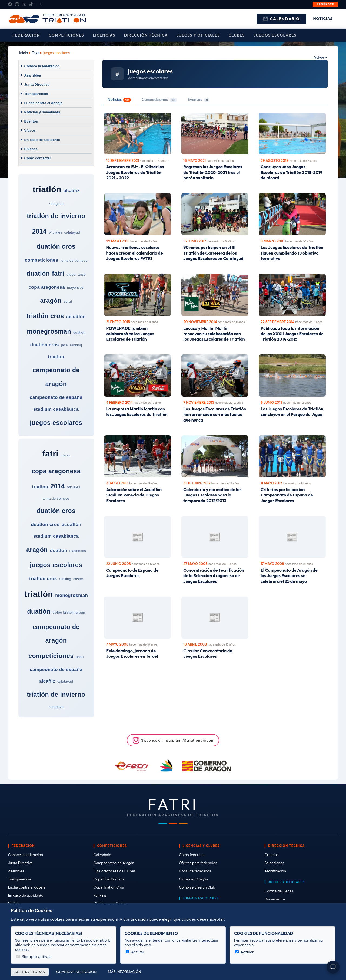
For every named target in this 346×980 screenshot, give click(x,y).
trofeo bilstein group (69, 612)
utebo (71, 274)
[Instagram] (17, 4)
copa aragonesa (47, 287)
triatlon (56, 357)
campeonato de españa (56, 397)
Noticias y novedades (42, 112)
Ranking (100, 895)
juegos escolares (56, 423)
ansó (82, 274)
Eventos (31, 121)
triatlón (47, 189)
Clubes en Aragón (194, 879)
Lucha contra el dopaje (44, 103)
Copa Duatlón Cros (109, 879)
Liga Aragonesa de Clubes (115, 871)
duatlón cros (56, 246)
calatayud (72, 232)
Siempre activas (34, 957)
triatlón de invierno (56, 216)
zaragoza (56, 204)
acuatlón (76, 317)
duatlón (38, 274)
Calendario (281, 19)
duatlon (79, 332)
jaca (64, 345)
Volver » (320, 57)
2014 (39, 231)
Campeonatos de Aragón (114, 863)
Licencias (104, 35)
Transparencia (36, 94)
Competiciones (66, 35)
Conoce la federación (42, 66)
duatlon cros (45, 345)
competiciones (41, 260)
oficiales (55, 232)
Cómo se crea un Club (197, 887)
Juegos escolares (275, 35)
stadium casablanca (56, 409)
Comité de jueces (279, 891)
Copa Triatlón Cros (109, 887)
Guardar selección (76, 972)
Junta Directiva (37, 85)
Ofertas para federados (198, 863)
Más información (124, 972)
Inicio (24, 53)
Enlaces (31, 149)
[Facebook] (10, 4)
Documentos (275, 899)
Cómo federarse (192, 855)
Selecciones (274, 863)
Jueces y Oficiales (198, 35)
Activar (135, 952)
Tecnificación (275, 871)
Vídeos (30, 131)
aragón (51, 301)
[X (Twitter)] (24, 4)
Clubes (237, 35)
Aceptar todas (30, 972)
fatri (58, 274)
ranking (76, 345)
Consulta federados (195, 871)
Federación (26, 35)
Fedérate (325, 4)
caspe (78, 579)
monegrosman (49, 331)
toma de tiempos (74, 260)
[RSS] (41, 4)
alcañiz (71, 191)
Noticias (323, 19)
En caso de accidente (42, 140)
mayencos (75, 287)
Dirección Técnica (146, 35)
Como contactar (38, 158)
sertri (68, 302)
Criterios (272, 855)
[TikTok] (31, 4)
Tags (36, 53)
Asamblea (33, 75)
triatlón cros (45, 316)
